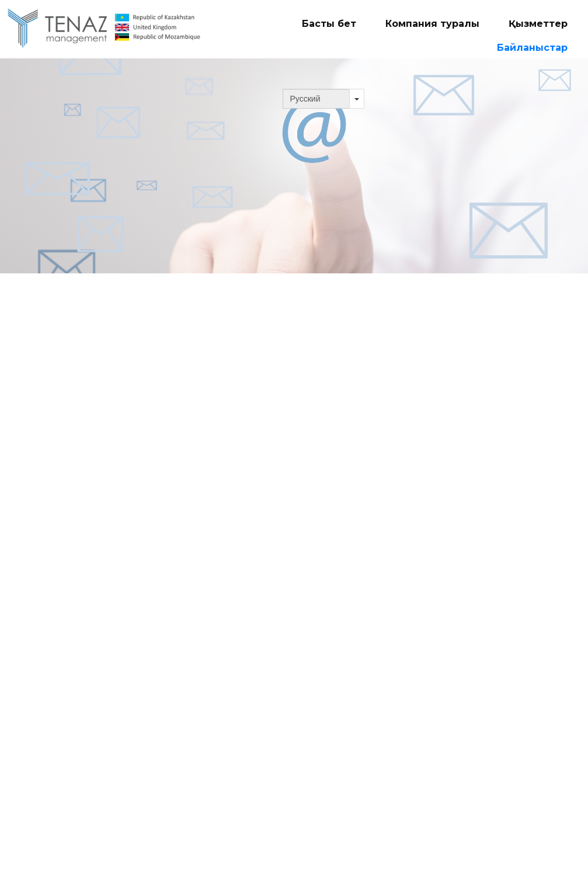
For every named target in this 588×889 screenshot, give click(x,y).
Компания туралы (432, 24)
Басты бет (329, 24)
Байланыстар (532, 48)
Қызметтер (538, 24)
